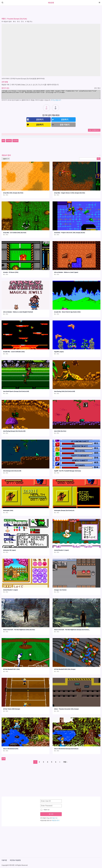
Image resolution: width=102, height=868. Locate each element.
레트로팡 (51, 3)
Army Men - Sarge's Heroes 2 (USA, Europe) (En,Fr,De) (70, 193)
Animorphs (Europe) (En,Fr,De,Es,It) (64, 510)
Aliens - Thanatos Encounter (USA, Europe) (66, 709)
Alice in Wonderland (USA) (11, 749)
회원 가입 (55, 818)
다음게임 (15, 141)
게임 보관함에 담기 (94, 130)
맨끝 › (65, 762)
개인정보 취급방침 (15, 860)
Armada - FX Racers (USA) (11, 272)
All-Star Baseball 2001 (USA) (11, 669)
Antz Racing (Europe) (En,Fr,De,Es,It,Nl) (14, 431)
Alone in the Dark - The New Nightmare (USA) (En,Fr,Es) (19, 630)
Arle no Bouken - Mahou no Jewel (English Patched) (18, 312)
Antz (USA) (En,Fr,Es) (60, 431)
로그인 (51, 814)
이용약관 (4, 860)
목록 (3, 141)
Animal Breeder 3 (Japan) (11, 590)
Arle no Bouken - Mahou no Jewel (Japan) (66, 272)
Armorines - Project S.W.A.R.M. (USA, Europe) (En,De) (70, 233)
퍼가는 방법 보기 (56, 100)
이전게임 (9, 141)
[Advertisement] (51, 12)
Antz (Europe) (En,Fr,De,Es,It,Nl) (12, 471)
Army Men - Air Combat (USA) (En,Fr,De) (15, 233)
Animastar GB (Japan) (10, 550)
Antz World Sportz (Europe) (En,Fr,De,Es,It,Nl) (16, 391)
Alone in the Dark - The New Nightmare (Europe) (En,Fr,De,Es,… (72, 630)
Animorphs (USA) (8, 510)
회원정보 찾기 (56, 821)
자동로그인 (45, 810)
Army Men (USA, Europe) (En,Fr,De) (13, 193)
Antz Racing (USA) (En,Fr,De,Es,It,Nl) (65, 391)
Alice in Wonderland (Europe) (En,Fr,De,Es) (66, 749)
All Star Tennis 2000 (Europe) (12, 709)
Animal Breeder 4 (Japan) (62, 550)
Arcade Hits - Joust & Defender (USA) (14, 352)
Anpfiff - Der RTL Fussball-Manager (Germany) (68, 471)
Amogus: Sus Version (60, 590)
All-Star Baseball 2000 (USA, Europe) (65, 669)
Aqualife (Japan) (59, 352)
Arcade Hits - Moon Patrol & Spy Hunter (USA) (67, 312)
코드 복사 (97, 88)
